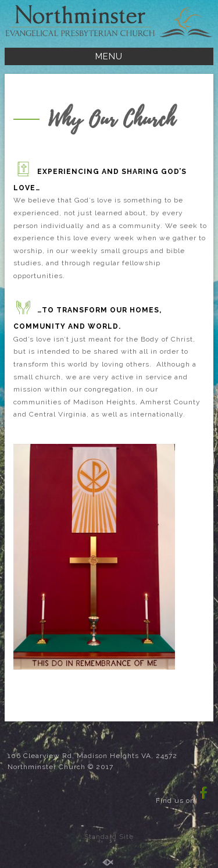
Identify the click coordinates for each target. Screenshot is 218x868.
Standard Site (109, 837)
